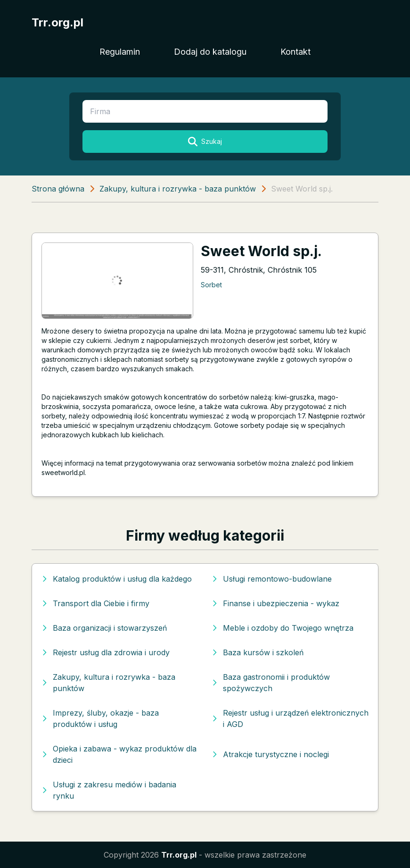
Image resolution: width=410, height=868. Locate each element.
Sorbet (211, 285)
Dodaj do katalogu (210, 52)
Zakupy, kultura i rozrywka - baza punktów (178, 189)
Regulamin (120, 52)
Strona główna (58, 189)
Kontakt (295, 52)
